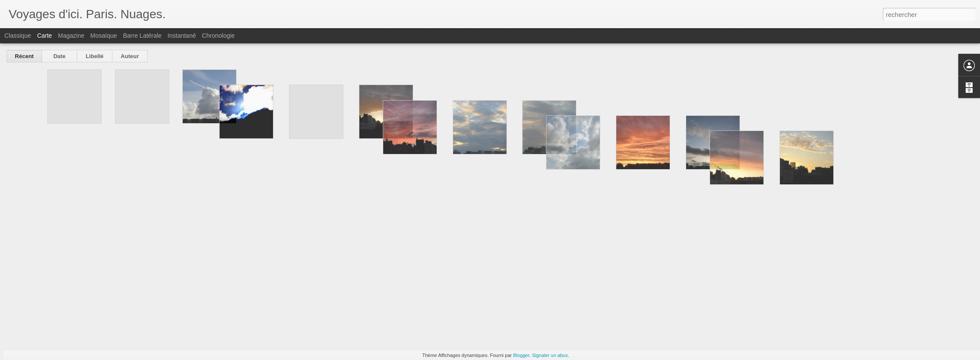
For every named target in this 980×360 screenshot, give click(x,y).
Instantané (182, 36)
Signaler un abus (550, 355)
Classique (18, 36)
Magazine (71, 36)
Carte (44, 36)
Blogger (521, 355)
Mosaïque (104, 36)
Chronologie (218, 36)
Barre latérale (142, 36)
